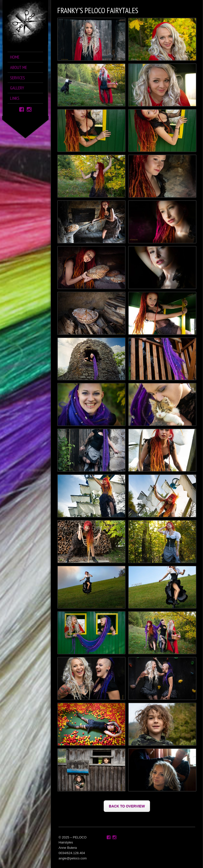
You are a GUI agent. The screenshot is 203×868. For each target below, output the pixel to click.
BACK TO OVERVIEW (127, 806)
